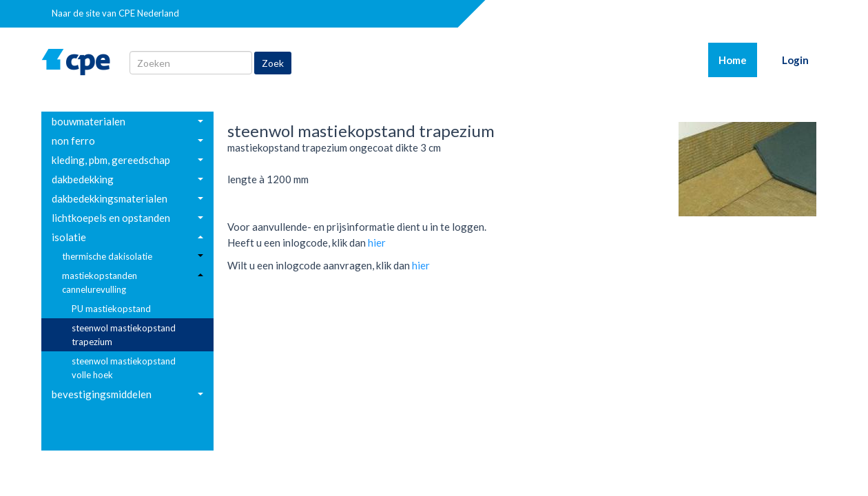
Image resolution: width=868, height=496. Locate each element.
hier (377, 242)
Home (738, 59)
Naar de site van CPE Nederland (115, 13)
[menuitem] (127, 121)
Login (795, 60)
